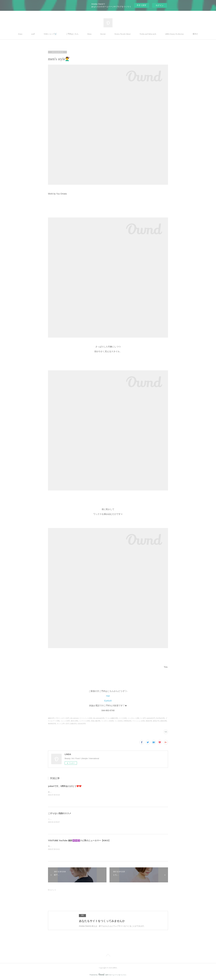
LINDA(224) (127, 721)
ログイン (160, 5)
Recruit (103, 34)
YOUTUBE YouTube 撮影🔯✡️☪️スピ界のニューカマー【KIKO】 (79, 840)
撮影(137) (51, 718)
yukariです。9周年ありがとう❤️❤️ (65, 786)
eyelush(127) (151, 718)
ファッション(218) (139, 721)
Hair (108, 696)
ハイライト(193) (84, 721)
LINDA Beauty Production (174, 34)
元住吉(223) (82, 724)
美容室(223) (52, 724)
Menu (89, 34)
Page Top (108, 956)
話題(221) (73, 724)
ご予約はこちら (72, 34)
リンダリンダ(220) (107, 721)
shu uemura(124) (99, 718)
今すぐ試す (142, 5)
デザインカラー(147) (62, 718)
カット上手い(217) (63, 724)
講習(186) (164, 721)
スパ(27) (143, 718)
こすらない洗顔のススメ (60, 813)
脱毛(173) (156, 721)
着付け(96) (75, 721)
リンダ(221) (119, 721)
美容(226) (149, 721)
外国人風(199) (96, 721)
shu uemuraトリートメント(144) (81, 718)
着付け (195, 34)
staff (33, 34)
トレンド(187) (65, 721)
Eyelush (108, 701)
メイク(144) (123, 718)
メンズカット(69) (133, 718)
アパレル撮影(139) (112, 718)
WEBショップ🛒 (50, 34)
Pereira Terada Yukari (123, 34)
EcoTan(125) (160, 718)
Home (20, 34)
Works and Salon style (148, 34)
